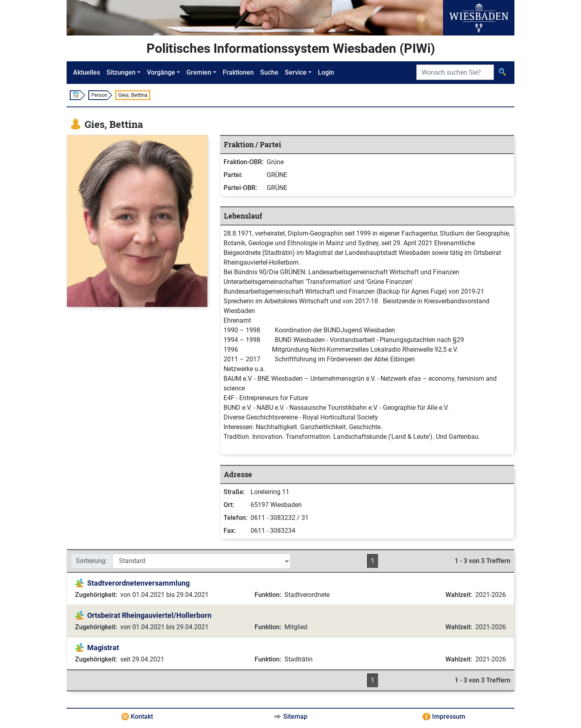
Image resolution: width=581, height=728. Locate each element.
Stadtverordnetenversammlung (138, 583)
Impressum (449, 717)
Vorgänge (161, 72)
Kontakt (142, 717)
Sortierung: (91, 561)
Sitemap (295, 717)
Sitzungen (121, 72)
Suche (269, 72)
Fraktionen (238, 72)
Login (326, 72)
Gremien (199, 72)
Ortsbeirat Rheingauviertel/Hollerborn (149, 615)
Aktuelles (87, 72)
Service (296, 72)
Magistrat (103, 648)
